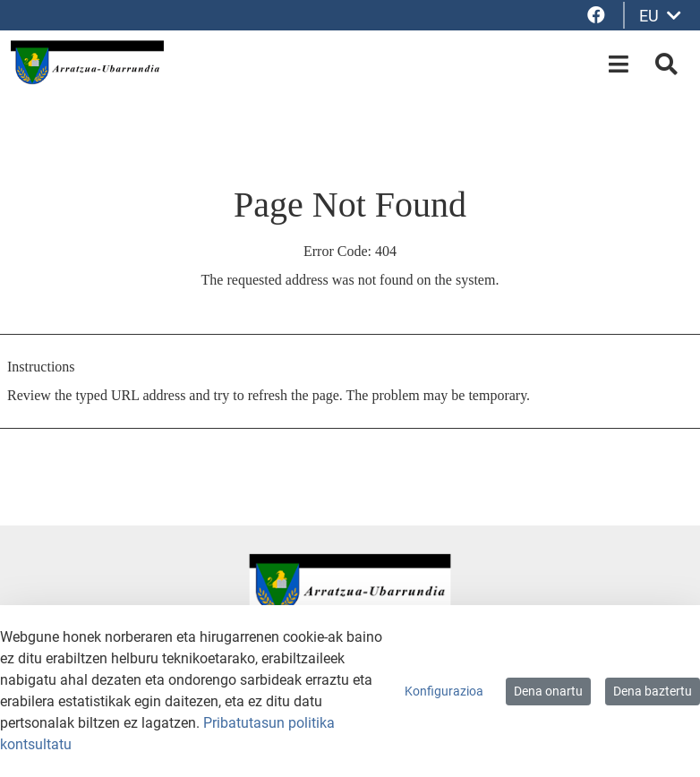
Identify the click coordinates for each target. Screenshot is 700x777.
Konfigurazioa (444, 691)
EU (660, 16)
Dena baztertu (653, 691)
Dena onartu (548, 691)
